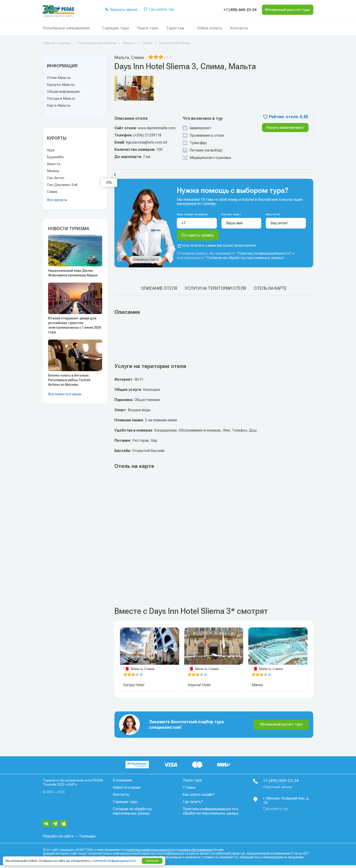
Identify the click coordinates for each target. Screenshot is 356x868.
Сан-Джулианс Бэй (62, 185)
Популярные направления (66, 28)
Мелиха (53, 171)
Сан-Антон (55, 178)
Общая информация (63, 92)
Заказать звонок (121, 10)
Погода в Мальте (61, 99)
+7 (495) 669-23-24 (232, 10)
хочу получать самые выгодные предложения (217, 249)
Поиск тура (148, 28)
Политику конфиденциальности (264, 257)
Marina (257, 688)
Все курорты (57, 200)
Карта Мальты (59, 105)
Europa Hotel (134, 688)
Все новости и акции (65, 394)
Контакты (239, 28)
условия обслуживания (195, 853)
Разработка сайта (58, 839)
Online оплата (210, 28)
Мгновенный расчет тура (281, 727)
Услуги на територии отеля (215, 292)
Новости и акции (127, 791)
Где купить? (193, 805)
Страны (189, 791)
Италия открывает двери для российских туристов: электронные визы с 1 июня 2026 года (75, 325)
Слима (52, 192)
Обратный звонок (278, 790)
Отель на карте (270, 292)
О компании (122, 783)
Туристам (175, 28)
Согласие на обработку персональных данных (245, 261)
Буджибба (55, 157)
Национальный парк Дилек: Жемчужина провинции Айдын (73, 273)
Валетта (54, 164)
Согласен (152, 861)
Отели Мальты (59, 78)
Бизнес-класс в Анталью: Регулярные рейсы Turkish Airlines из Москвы (69, 380)
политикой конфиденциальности (114, 861)
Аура (51, 150)
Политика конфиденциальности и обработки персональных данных (211, 814)
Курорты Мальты (61, 85)
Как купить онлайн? (199, 798)
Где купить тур (158, 10)
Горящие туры (116, 28)
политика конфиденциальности (150, 853)
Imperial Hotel (199, 688)
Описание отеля (159, 292)
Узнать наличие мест (285, 128)
